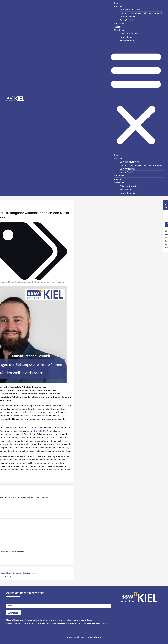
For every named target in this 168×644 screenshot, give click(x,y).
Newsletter (119, 30)
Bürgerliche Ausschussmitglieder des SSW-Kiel (142, 13)
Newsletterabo (126, 37)
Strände (39, 282)
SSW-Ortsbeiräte (128, 17)
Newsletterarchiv (127, 40)
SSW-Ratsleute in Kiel (130, 10)
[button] (136, 98)
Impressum (72, 637)
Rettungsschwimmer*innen (22, 282)
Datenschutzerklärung (15, 623)
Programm (119, 23)
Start (116, 3)
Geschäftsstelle (127, 20)
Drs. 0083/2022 (18, 431)
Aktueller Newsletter (129, 33)
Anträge (118, 27)
